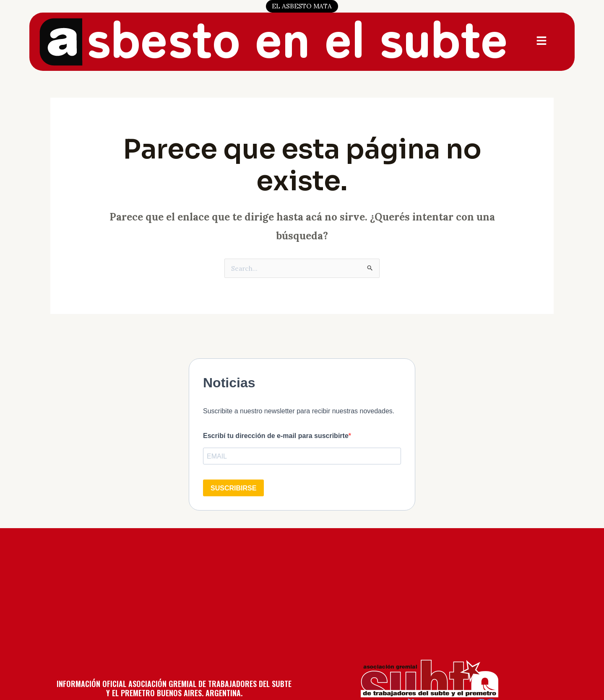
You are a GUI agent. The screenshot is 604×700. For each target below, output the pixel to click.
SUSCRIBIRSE (233, 488)
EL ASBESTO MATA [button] (302, 6)
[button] (543, 42)
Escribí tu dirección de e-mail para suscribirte (276, 436)
